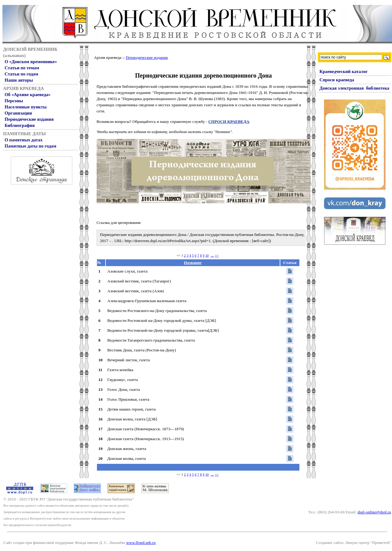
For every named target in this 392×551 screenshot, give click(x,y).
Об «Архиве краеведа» (28, 95)
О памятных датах (24, 140)
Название (193, 263)
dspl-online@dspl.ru (374, 512)
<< (178, 255)
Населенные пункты (26, 107)
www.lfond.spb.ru (141, 543)
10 (207, 255)
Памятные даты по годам (30, 146)
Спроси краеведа (337, 80)
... (212, 255)
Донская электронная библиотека (354, 88)
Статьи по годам (21, 74)
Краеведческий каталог (344, 71)
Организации (18, 113)
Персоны (14, 101)
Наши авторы (19, 80)
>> (217, 255)
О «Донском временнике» (31, 62)
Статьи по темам (22, 68)
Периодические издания (29, 119)
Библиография (20, 125)
